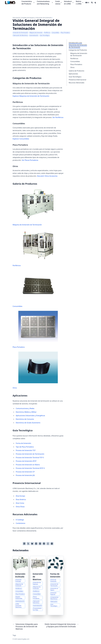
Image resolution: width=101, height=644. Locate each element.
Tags (14, 635)
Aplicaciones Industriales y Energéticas (30, 416)
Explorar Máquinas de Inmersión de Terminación (31, 96)
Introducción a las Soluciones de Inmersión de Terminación (78, 45)
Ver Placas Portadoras (30, 160)
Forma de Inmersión (23, 443)
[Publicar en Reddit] (36, 544)
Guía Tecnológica (75, 77)
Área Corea (20, 503)
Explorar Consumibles (21, 139)
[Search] (92, 3)
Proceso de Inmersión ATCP (26, 461)
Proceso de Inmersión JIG (25, 475)
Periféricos (74, 59)
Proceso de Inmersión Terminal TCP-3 (30, 458)
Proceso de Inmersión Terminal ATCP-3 (30, 468)
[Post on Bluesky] (32, 544)
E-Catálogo (20, 520)
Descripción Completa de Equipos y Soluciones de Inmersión (32, 18)
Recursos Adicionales (77, 83)
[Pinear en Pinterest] (40, 544)
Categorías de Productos (78, 50)
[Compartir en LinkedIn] (24, 544)
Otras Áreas (20, 507)
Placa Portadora (76, 64)
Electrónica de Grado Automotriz (28, 423)
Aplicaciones (73, 74)
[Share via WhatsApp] (48, 544)
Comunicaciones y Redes (25, 408)
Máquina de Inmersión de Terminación (79, 54)
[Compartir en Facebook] (44, 544)
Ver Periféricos (58, 117)
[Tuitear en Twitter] (28, 544)
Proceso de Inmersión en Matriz (28, 465)
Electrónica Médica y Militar (26, 412)
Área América (21, 499)
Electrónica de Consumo (25, 419)
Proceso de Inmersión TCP (26, 450)
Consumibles (75, 61)
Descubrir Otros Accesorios (47, 176)
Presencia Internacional (77, 80)
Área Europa (20, 496)
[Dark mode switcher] (95, 3)
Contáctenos (21, 523)
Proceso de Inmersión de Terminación (30, 454)
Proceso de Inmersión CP (25, 472)
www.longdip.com (23, 639)
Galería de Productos (76, 71)
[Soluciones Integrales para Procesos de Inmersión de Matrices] (38, 585)
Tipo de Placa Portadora (25, 447)
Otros (72, 67)
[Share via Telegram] (52, 544)
